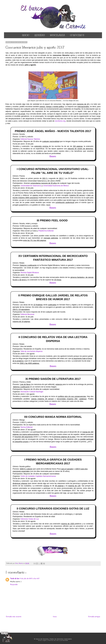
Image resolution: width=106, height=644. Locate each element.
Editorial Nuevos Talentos (30, 139)
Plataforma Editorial (46, 231)
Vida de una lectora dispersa (32, 351)
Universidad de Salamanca (31, 186)
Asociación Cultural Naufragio (32, 392)
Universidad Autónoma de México (56, 186)
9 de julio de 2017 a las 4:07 (30, 579)
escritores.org (60, 121)
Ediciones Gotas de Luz (30, 519)
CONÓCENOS (77, 35)
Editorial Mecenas (27, 314)
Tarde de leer (15, 579)
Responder (14, 585)
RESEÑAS (40, 35)
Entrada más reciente (14, 617)
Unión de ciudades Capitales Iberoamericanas (38, 476)
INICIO (26, 35)
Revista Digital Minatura (30, 273)
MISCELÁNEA (57, 35)
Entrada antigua (94, 617)
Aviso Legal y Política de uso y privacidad (53, 640)
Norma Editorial (27, 427)
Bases (53, 366)
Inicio (55, 617)
